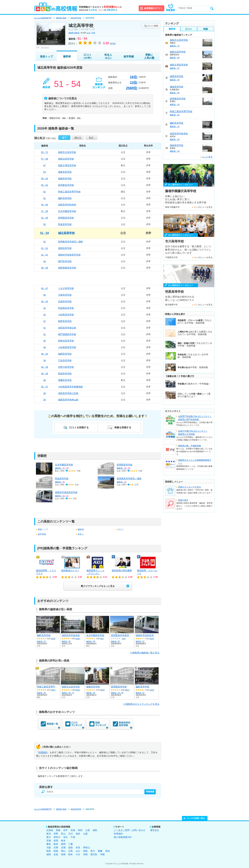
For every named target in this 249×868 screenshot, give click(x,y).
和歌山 (87, 848)
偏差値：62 (41, 693)
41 (44, 321)
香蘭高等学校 (65, 380)
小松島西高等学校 (67, 347)
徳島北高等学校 (66, 159)
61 (44, 198)
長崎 (63, 854)
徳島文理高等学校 (67, 165)
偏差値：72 (175, 46)
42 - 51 (44, 255)
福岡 (49, 854)
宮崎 (85, 854)
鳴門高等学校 (65, 261)
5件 (124, 639)
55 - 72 (44, 152)
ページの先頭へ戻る (196, 818)
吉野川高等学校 (66, 367)
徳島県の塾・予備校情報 (190, 446)
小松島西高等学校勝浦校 (70, 387)
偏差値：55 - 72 (68, 693)
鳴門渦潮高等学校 (67, 334)
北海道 (50, 830)
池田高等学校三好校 (68, 393)
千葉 (73, 837)
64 (44, 172)
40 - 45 (44, 301)
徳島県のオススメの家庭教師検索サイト (195, 462)
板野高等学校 (65, 321)
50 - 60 (44, 205)
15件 (53, 639)
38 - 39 (44, 374)
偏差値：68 (175, 58)
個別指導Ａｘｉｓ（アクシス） (95, 572)
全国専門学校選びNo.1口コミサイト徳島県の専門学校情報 (195, 418)
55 (44, 224)
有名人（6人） (108, 56)
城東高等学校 (65, 172)
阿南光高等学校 (66, 341)
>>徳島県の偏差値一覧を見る (145, 653)
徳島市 (77, 33)
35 (44, 400)
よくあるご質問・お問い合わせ (130, 830)
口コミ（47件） (87, 56)
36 (44, 393)
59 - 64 (44, 179)
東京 (49, 837)
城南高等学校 (65, 179)
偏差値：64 (91, 693)
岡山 (63, 851)
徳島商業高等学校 (67, 268)
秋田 (80, 830)
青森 (58, 830)
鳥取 (49, 851)
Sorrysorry (45, 47)
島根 (56, 851)
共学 (94, 33)
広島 (71, 851)
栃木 (63, 841)
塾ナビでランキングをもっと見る (98, 586)
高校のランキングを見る (190, 487)
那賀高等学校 (65, 374)
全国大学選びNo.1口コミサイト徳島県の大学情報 (193, 433)
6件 (102, 639)
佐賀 (56, 854)
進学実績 (129, 56)
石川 (71, 834)
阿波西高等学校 (66, 308)
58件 (102, 690)
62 (44, 192)
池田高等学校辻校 (67, 328)
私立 (91, 138)
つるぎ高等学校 (66, 288)
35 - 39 (44, 367)
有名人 (81, 534)
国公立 (78, 138)
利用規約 (43, 752)
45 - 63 (44, 185)
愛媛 (100, 851)
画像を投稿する (123, 427)
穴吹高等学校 (65, 360)
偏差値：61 (41, 641)
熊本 (71, 854)
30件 (152, 639)
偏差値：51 (140, 641)
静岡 (63, 844)
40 (44, 341)
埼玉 (66, 837)
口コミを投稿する (79, 427)
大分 (78, 854)
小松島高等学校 (66, 315)
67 (44, 165)
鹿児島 (94, 854)
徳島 (85, 851)
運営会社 (155, 830)
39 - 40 (44, 354)
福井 (78, 834)
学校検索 (150, 792)
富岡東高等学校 (66, 185)
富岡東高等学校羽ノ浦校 (70, 242)
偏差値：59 (91, 641)
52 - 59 (44, 218)
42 (44, 308)
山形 (88, 830)
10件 (78, 639)
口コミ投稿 (153, 26)
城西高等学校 (65, 354)
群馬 (56, 841)
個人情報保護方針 (123, 837)
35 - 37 (44, 387)
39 (44, 360)
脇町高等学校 (65, 198)
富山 (63, 834)
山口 (78, 851)
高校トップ (46, 56)
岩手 (66, 830)
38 (44, 380)
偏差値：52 (115, 641)
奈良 (78, 848)
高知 (108, 851)
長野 (56, 834)
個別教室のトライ (70, 571)
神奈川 (57, 837)
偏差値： (62, 468)
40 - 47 (44, 288)
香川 (93, 851)
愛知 (49, 844)
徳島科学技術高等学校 (69, 255)
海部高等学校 (65, 248)
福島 (95, 830)
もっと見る (207, 157)
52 (44, 242)
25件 (127, 690)
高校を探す (183, 500)
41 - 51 (44, 248)
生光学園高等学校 (67, 211)
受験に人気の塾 (149, 56)
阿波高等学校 (65, 224)
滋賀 (71, 848)
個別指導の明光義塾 (122, 571)
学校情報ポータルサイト (100, 7)
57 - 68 (44, 159)
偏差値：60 (66, 641)
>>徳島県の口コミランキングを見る (141, 704)
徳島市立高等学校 (67, 152)
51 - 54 (44, 233)
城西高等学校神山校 (68, 400)
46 (44, 295)
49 (44, 261)
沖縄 (102, 854)
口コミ (121, 529)
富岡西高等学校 (66, 218)
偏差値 (67, 56)
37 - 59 (44, 211)
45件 (78, 690)
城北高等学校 (66, 233)
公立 (89, 33)
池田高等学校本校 (67, 205)
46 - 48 (44, 268)
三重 (71, 844)
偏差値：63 (175, 104)
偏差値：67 (175, 68)
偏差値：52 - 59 (117, 693)
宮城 (73, 830)
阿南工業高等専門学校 (69, 192)
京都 (63, 848)
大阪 (49, 848)
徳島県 (71, 33)
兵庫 (56, 848)
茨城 (49, 841)
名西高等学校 (65, 301)
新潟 (49, 834)
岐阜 (56, 844)
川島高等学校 (65, 295)
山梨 (85, 834)
